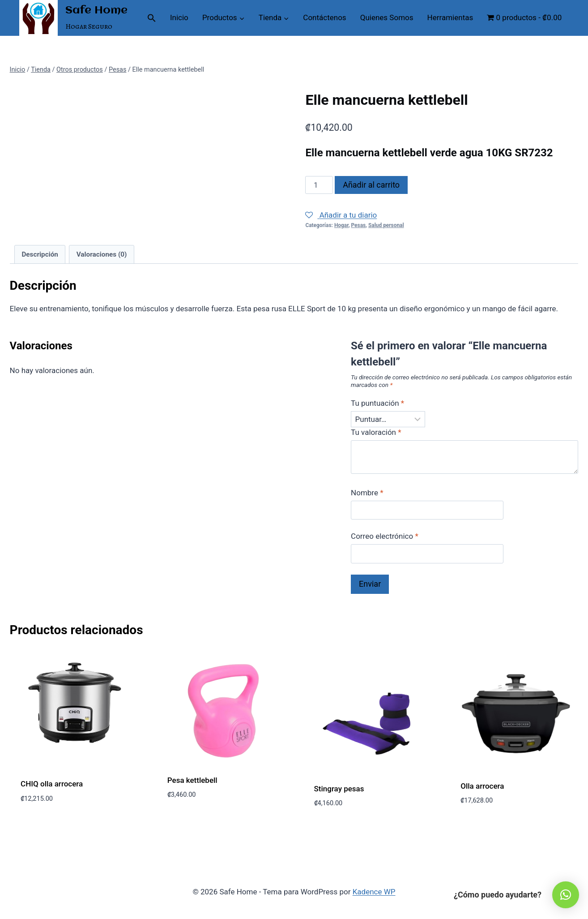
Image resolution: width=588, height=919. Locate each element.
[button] (151, 18)
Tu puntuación (377, 403)
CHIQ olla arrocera (52, 784)
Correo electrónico (385, 536)
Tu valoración (376, 432)
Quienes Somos (387, 17)
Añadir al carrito (371, 185)
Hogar (341, 225)
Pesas (359, 225)
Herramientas (450, 17)
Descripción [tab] (40, 254)
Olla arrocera (482, 786)
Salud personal (386, 225)
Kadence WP (374, 892)
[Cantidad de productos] (319, 185)
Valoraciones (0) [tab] (102, 254)
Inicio (179, 17)
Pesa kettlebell (192, 780)
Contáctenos (324, 17)
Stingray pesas (339, 789)
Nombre (367, 493)
